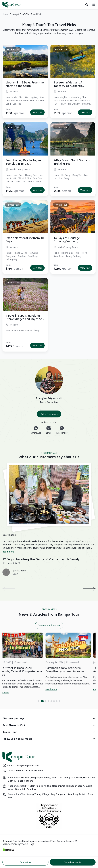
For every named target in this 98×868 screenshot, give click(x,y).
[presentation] (9, 589)
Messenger (62, 430)
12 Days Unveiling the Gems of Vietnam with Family (41, 559)
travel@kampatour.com (27, 766)
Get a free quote (49, 414)
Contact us (25, 862)
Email (49, 430)
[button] (39, 701)
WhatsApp (36, 430)
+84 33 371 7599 (34, 770)
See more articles (49, 625)
